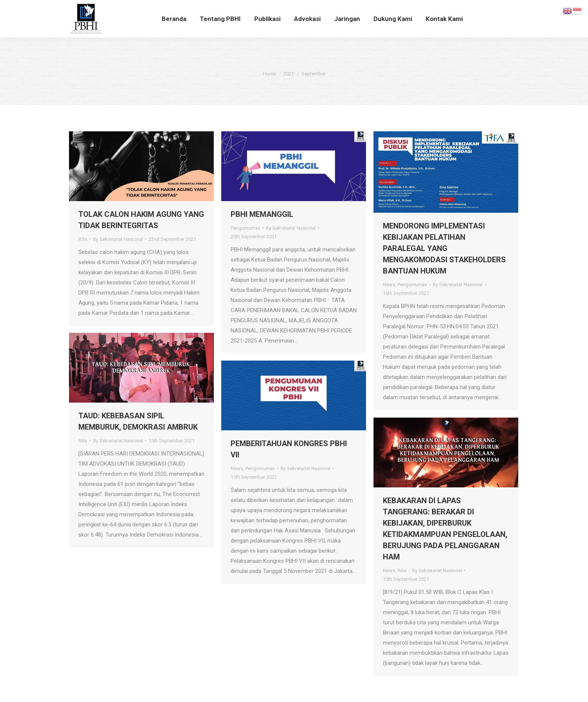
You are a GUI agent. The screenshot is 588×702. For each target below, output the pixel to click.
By (118, 239)
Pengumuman (245, 228)
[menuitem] (174, 19)
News (389, 285)
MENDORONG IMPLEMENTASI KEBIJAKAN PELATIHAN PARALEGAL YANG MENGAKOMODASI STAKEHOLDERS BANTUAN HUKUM (444, 248)
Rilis (83, 239)
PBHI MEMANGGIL (262, 214)
